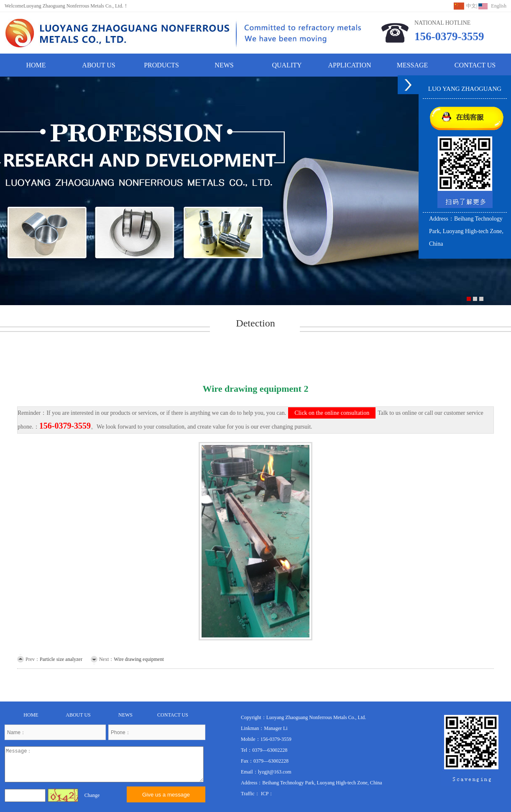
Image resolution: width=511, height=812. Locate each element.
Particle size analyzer (61, 659)
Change (92, 795)
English (499, 6)
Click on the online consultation (332, 413)
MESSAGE (413, 65)
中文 (471, 6)
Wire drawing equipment (139, 659)
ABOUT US (98, 65)
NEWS (224, 65)
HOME (36, 65)
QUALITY (287, 65)
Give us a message (166, 795)
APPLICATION (349, 65)
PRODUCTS (161, 65)
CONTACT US (475, 65)
